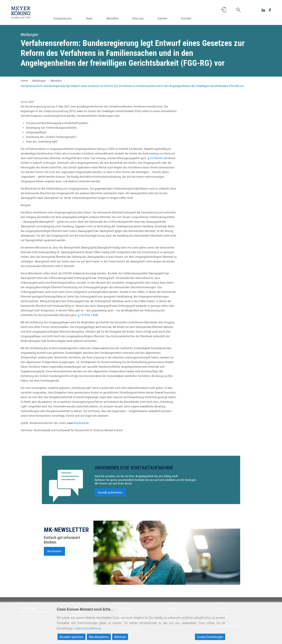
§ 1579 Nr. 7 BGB (88, 315)
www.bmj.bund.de (78, 423)
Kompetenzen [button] (67, 18)
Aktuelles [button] (115, 18)
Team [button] (93, 18)
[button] (223, 10)
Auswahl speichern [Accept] (71, 637)
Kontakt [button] (186, 18)
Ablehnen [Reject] (120, 637)
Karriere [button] (163, 18)
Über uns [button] (140, 18)
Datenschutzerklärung (88, 628)
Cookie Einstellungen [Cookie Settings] (210, 637)
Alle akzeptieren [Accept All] (99, 637)
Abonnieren (54, 554)
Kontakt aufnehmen (110, 495)
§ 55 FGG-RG (155, 158)
